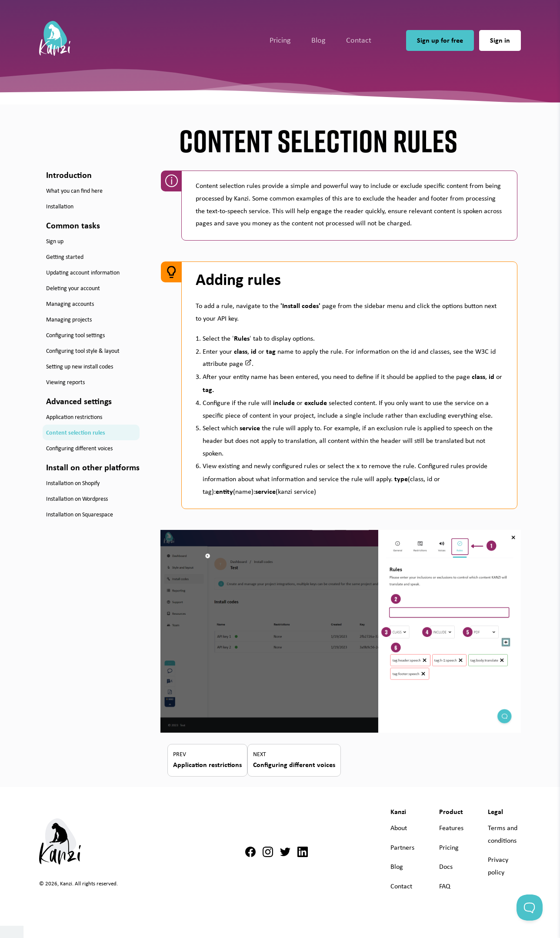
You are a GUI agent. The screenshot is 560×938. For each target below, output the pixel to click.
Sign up (55, 241)
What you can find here (74, 191)
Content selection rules (76, 432)
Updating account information (83, 272)
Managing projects (69, 319)
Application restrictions (74, 417)
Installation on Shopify (73, 483)
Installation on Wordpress (77, 499)
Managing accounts (70, 304)
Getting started (65, 257)
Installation (60, 206)
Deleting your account (73, 288)
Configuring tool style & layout (83, 351)
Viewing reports (65, 382)
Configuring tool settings (75, 335)
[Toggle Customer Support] (530, 908)
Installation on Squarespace (80, 514)
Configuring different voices (79, 448)
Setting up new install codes (80, 366)
